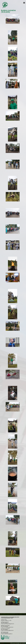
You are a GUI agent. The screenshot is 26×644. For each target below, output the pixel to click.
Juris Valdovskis (23, 643)
